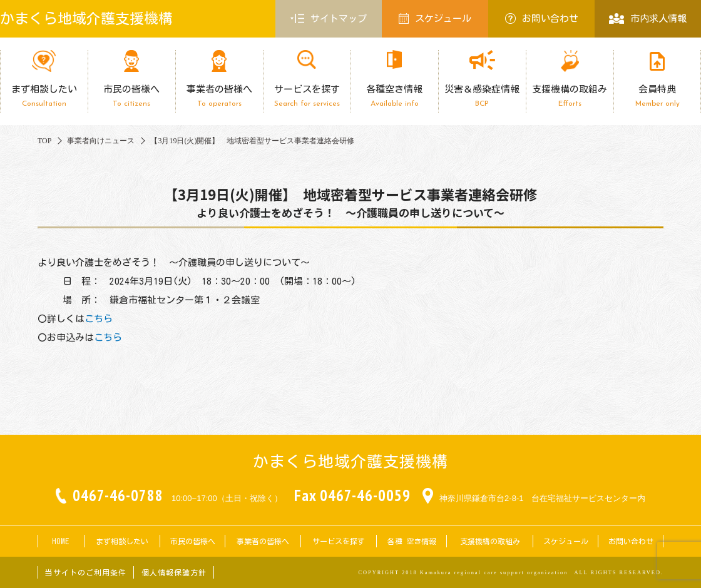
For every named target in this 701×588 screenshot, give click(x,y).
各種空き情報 (394, 96)
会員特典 (657, 96)
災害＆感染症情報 (482, 96)
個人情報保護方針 (174, 572)
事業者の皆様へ (219, 96)
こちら (99, 319)
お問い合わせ (542, 18)
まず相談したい (44, 96)
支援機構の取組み (570, 96)
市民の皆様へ (131, 96)
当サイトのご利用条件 (86, 572)
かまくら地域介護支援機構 (86, 18)
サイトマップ (329, 19)
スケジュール (435, 18)
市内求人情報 (647, 18)
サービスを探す (307, 96)
